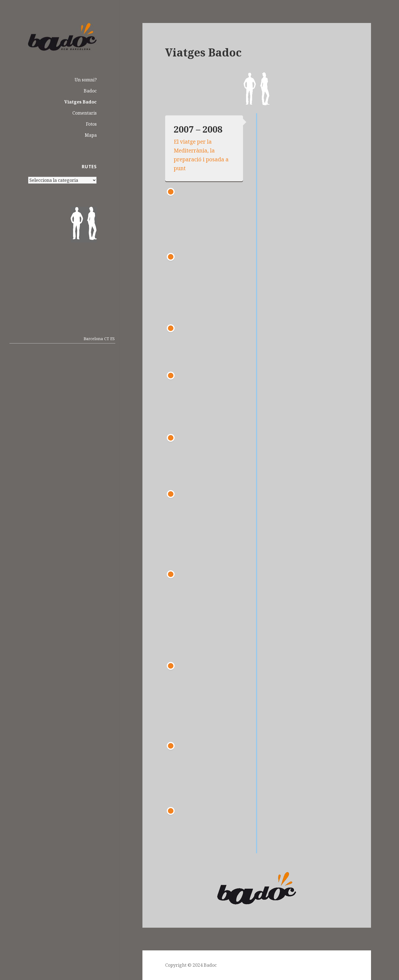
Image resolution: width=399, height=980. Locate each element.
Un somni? (86, 80)
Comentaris (85, 113)
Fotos (91, 124)
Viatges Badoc (80, 102)
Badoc (90, 91)
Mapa (91, 135)
